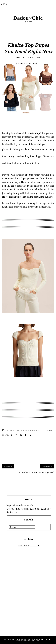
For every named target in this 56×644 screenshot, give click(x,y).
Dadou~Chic (28, 18)
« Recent (8, 466)
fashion (18, 430)
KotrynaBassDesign (28, 641)
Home (26, 430)
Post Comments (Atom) (43, 472)
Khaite (34, 430)
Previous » (47, 466)
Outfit (42, 430)
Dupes (9, 430)
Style (50, 430)
